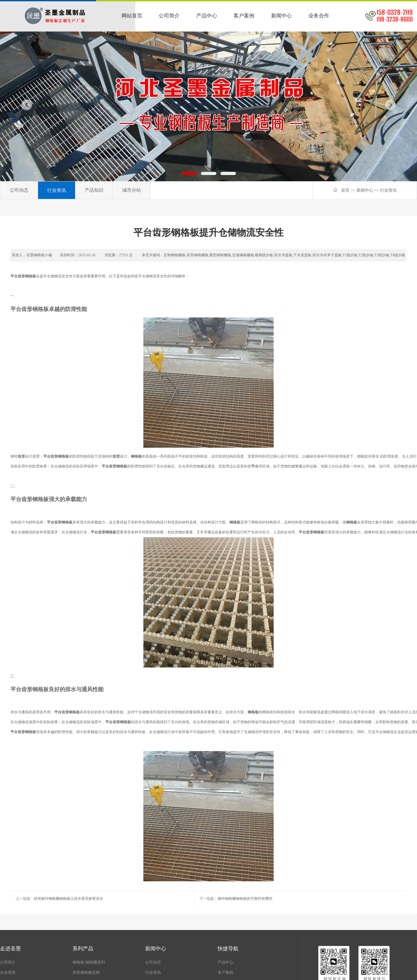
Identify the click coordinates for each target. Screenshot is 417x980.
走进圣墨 (10, 948)
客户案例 (244, 16)
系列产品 (83, 948)
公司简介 (169, 16)
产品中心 (207, 16)
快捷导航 (228, 948)
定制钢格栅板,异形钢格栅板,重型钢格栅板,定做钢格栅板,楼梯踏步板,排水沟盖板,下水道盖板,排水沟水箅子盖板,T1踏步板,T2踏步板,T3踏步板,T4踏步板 (284, 255)
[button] (189, 173)
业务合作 (319, 16)
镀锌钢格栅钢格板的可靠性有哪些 (245, 899)
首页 (345, 190)
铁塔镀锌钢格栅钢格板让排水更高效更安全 (69, 899)
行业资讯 (388, 190)
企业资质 (8, 972)
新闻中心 (281, 16)
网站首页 (132, 16)
